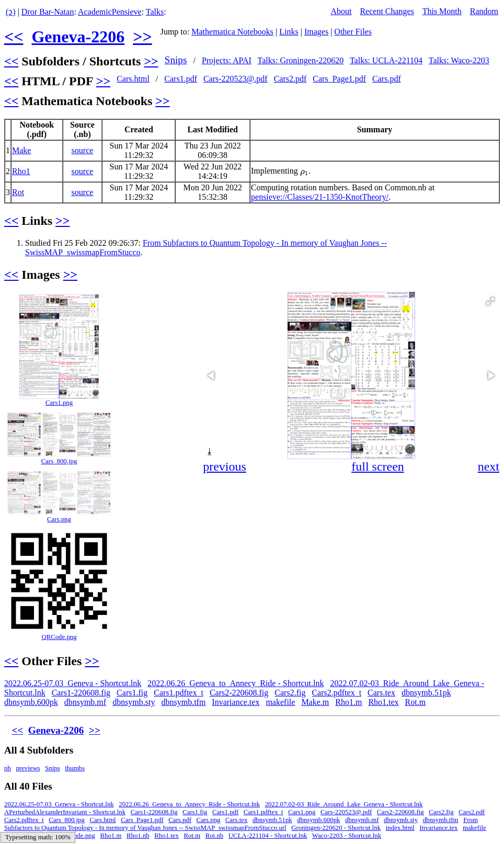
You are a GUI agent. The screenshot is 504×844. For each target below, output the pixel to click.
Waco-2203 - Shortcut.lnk (347, 836)
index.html (400, 828)
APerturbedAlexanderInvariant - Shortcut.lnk (65, 812)
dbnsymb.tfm (183, 702)
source (83, 150)
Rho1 (21, 171)
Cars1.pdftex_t (179, 693)
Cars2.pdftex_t (336, 693)
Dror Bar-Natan (48, 12)
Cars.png (59, 519)
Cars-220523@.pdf (236, 79)
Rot (18, 192)
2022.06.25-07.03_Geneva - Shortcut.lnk (73, 683)
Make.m (315, 702)
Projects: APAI (227, 60)
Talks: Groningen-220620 (301, 60)
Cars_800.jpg (59, 461)
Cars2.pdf (290, 79)
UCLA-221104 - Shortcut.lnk (268, 836)
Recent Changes (387, 11)
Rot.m (416, 702)
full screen (378, 466)
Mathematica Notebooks (232, 32)
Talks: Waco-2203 (459, 60)
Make (21, 150)
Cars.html (133, 79)
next (489, 466)
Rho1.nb (138, 836)
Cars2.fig (290, 693)
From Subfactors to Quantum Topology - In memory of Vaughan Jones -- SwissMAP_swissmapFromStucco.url (241, 824)
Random (484, 11)
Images (316, 32)
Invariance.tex (236, 702)
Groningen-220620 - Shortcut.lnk (336, 828)
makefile (280, 702)
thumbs (75, 768)
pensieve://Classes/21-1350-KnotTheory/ (320, 197)
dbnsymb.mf (85, 702)
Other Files (353, 32)
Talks (155, 12)
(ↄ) (11, 12)
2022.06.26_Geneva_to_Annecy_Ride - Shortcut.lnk (236, 683)
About (341, 11)
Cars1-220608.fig (81, 693)
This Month (442, 11)
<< (14, 37)
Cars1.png (59, 403)
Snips (176, 60)
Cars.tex (381, 693)
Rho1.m (348, 702)
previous (225, 466)
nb (8, 768)
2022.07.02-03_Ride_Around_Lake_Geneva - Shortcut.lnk (344, 804)
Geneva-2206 (78, 37)
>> (142, 37)
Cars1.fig (132, 693)
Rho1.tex (383, 702)
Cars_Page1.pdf (339, 79)
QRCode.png (59, 637)
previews (28, 768)
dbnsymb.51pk (426, 693)
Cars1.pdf (181, 79)
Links (289, 32)
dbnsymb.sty (134, 702)
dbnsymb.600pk (31, 702)
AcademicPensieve (110, 12)
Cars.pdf (387, 79)
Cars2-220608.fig (239, 693)
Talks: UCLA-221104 (386, 60)
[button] (490, 301)
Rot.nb (215, 836)
